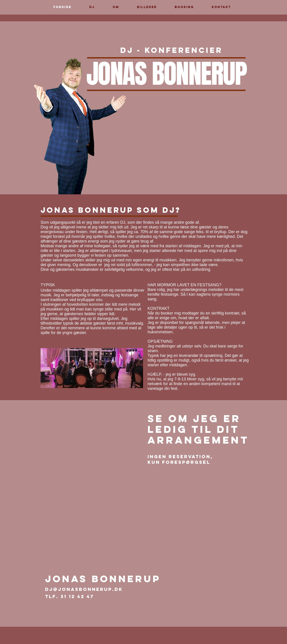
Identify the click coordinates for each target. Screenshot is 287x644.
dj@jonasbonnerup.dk (84, 589)
